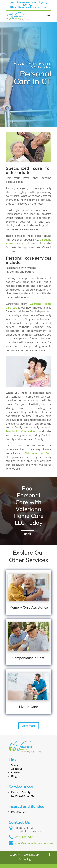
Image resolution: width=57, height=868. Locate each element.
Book (27, 534)
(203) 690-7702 (24, 837)
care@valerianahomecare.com (34, 843)
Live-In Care (29, 707)
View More (29, 726)
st (25, 866)
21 (22, 866)
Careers (16, 772)
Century (32, 866)
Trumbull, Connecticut (21, 431)
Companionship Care (29, 658)
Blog (14, 776)
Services (16, 765)
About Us (17, 769)
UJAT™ (16, 855)
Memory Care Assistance (29, 607)
